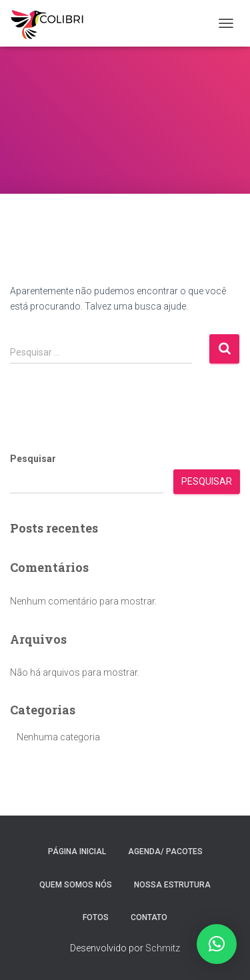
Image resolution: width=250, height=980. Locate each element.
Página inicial (77, 852)
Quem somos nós (76, 885)
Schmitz (163, 948)
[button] (217, 944)
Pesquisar (33, 459)
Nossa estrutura (172, 885)
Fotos (96, 917)
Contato (149, 917)
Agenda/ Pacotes (165, 852)
